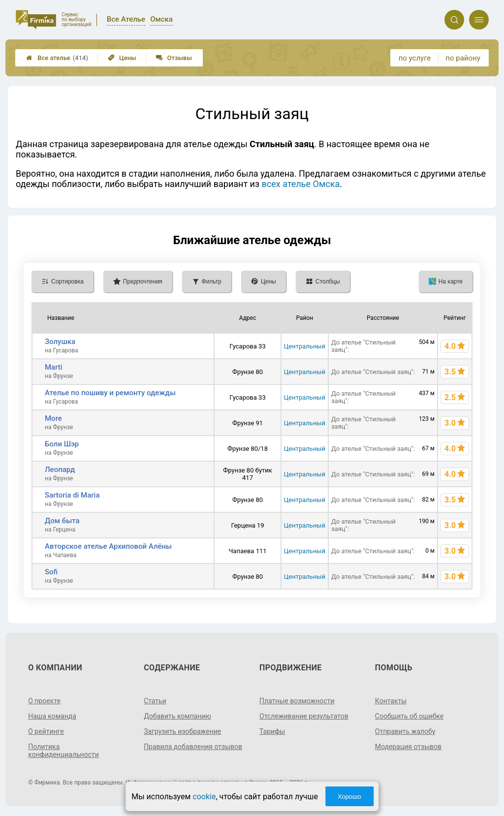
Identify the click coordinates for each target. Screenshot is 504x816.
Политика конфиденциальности (63, 751)
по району (463, 58)
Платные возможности (297, 701)
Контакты (391, 701)
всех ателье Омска (301, 184)
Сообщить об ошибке (409, 716)
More (53, 418)
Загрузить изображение (182, 731)
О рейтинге (46, 731)
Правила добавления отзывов (193, 747)
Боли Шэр (62, 444)
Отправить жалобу (405, 731)
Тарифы (272, 731)
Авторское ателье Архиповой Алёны (108, 546)
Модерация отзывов (408, 747)
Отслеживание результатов (304, 716)
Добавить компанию (177, 716)
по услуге (415, 58)
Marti (54, 367)
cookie (204, 797)
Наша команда (52, 716)
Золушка (60, 342)
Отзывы (174, 58)
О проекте (44, 701)
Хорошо (349, 797)
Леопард (60, 470)
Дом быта (62, 521)
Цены (122, 58)
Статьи (155, 701)
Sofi (51, 572)
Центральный (305, 346)
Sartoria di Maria (72, 495)
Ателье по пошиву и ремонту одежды (110, 393)
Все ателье (57, 58)
